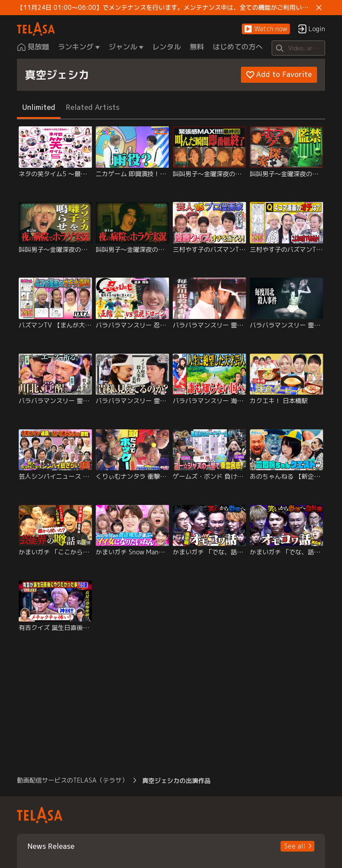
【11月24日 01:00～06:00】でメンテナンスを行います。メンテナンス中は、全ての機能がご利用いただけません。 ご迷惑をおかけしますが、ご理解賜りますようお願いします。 (165, 8)
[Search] (298, 48)
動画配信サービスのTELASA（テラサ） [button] (72, 780)
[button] (266, 29)
